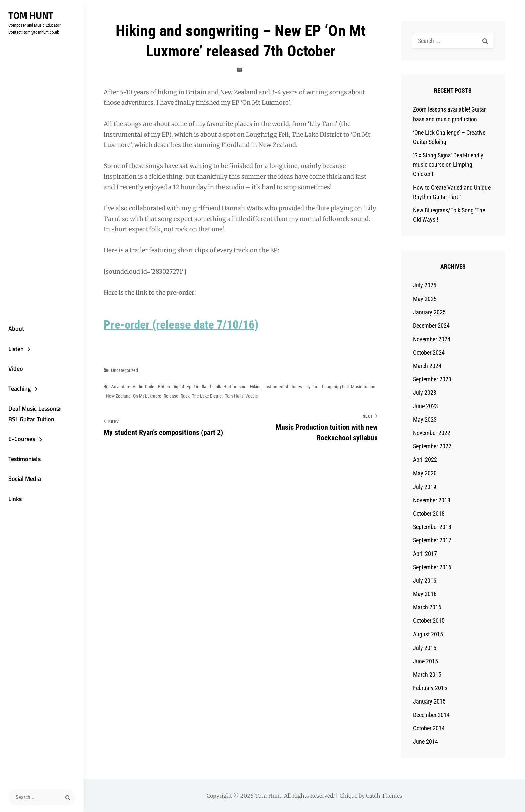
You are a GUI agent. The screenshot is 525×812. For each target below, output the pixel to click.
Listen (16, 349)
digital (178, 387)
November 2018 (432, 500)
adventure (121, 387)
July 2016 (425, 580)
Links (15, 499)
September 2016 (432, 567)
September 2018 (432, 527)
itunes (296, 387)
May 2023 (425, 419)
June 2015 (425, 661)
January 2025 (429, 312)
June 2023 (425, 406)
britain (164, 387)
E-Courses (22, 439)
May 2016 (425, 594)
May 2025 (425, 299)
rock (185, 396)
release (171, 396)
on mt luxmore (147, 396)
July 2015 (425, 648)
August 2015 (428, 634)
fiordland (202, 387)
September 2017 (432, 540)
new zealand (118, 396)
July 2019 (425, 487)
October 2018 (429, 513)
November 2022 (432, 433)
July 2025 (425, 285)
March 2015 (427, 675)
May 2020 (425, 473)
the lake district (207, 396)
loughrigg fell (335, 387)
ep (189, 387)
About (16, 329)
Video (16, 368)
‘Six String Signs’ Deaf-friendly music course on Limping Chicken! (448, 165)
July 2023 (425, 393)
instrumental (276, 387)
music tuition (363, 387)
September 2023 (432, 379)
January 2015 (429, 701)
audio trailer (144, 387)
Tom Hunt (31, 15)
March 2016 (427, 607)
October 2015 (429, 621)
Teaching (20, 389)
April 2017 (425, 554)
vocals (252, 396)
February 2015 (430, 688)
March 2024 (427, 366)
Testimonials (24, 459)
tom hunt (234, 396)
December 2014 (431, 715)
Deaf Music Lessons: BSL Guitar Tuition (34, 414)
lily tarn (312, 387)
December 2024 (431, 326)
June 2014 (425, 742)
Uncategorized (125, 370)
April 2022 (425, 460)
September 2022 (432, 446)
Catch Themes (384, 796)
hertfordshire (236, 387)
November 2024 (432, 339)
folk (217, 387)
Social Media (25, 479)
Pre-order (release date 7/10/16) (181, 325)
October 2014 (429, 728)
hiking (256, 387)
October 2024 (429, 352)
